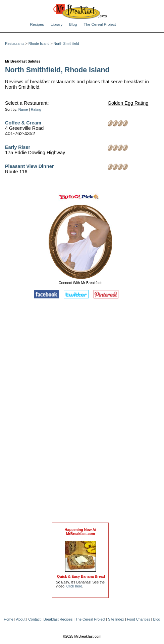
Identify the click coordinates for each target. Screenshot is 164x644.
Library (57, 24)
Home (8, 619)
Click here (74, 586)
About (21, 619)
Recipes (37, 24)
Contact (34, 619)
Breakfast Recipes (58, 619)
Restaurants (15, 43)
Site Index (116, 619)
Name (23, 109)
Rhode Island (39, 43)
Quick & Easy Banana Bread (81, 576)
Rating (36, 109)
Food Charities (138, 619)
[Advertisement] (80, 412)
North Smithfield (66, 43)
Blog (73, 24)
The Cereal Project (100, 24)
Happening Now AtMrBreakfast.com (80, 532)
